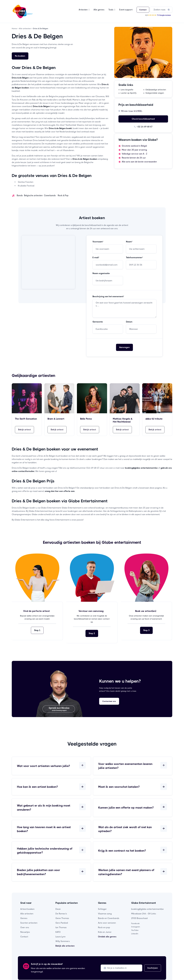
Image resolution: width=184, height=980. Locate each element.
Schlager (102, 909)
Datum (129, 322)
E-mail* (96, 258)
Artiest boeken (27, 909)
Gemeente (98, 322)
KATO (58, 932)
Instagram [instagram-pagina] (136, 927)
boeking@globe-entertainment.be (147, 909)
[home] (23, 11)
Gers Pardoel (62, 923)
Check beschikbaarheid (143, 119)
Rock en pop (104, 927)
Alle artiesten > (26, 28)
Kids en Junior (105, 932)
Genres (24, 918)
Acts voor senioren (107, 923)
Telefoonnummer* (134, 258)
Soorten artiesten (29, 923)
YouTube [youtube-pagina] (135, 930)
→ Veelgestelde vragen (154, 93)
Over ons (25, 927)
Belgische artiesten (33, 195)
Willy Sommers (63, 941)
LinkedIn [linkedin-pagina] (135, 934)
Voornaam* (98, 242)
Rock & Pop (63, 195)
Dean (58, 909)
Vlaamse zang (105, 914)
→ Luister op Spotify (127, 93)
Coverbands (50, 195)
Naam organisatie (101, 273)
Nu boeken (20, 56)
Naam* (129, 242)
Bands (20, 195)
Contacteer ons (109, 701)
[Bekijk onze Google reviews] (158, 15)
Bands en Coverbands (109, 918)
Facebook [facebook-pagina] (135, 923)
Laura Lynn (61, 937)
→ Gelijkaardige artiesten (155, 90)
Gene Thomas (62, 918)
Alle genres (99, 10)
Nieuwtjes (25, 932)
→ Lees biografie (126, 90)
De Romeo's (61, 914)
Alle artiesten (27, 914)
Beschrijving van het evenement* (108, 297)
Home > (15, 28)
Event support (126, 10)
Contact (143, 10)
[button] (84, 10)
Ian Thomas (61, 927)
